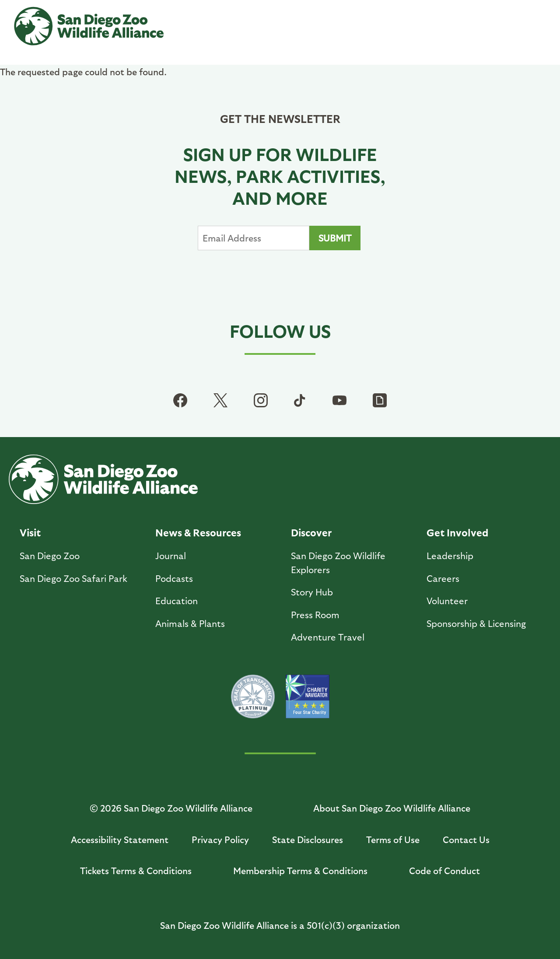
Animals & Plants (190, 623)
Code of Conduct (444, 870)
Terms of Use (393, 839)
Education (177, 600)
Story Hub (312, 592)
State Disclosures (308, 839)
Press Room (315, 614)
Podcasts (174, 578)
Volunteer (447, 600)
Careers (443, 578)
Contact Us (466, 839)
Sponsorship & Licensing (476, 623)
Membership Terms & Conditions (300, 870)
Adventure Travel (328, 637)
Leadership (450, 555)
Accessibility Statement (120, 839)
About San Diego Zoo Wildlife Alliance (392, 808)
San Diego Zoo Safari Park (73, 578)
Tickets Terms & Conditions (136, 870)
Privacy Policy (220, 839)
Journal (171, 555)
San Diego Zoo (50, 555)
